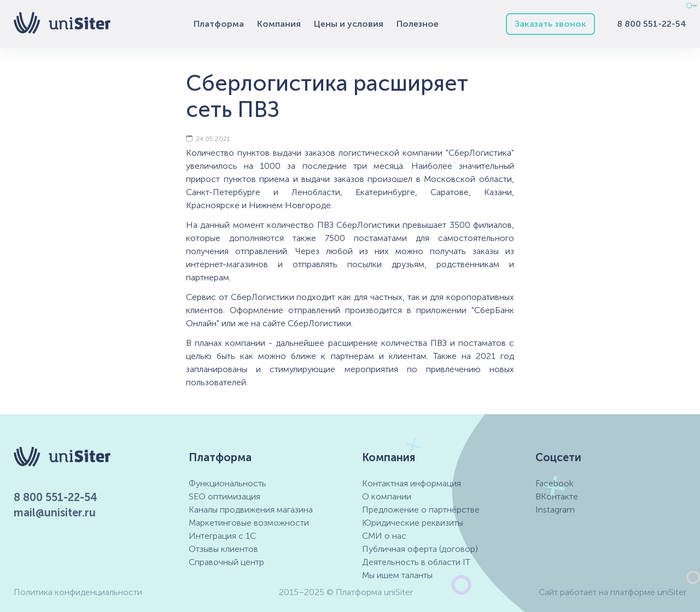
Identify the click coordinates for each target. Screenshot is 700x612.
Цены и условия (349, 24)
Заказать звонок (550, 24)
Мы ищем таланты (397, 575)
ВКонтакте (557, 496)
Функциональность (227, 483)
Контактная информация (412, 483)
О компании (387, 496)
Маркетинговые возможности (249, 523)
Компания (279, 24)
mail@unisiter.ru (55, 513)
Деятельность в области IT (416, 562)
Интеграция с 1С (222, 536)
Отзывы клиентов (223, 549)
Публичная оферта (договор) (420, 549)
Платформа (219, 24)
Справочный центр (226, 562)
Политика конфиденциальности (78, 592)
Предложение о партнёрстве (421, 510)
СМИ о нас (384, 536)
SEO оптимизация (224, 496)
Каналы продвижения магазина (251, 510)
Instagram (555, 510)
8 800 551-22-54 (652, 24)
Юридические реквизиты (413, 523)
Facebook (555, 483)
